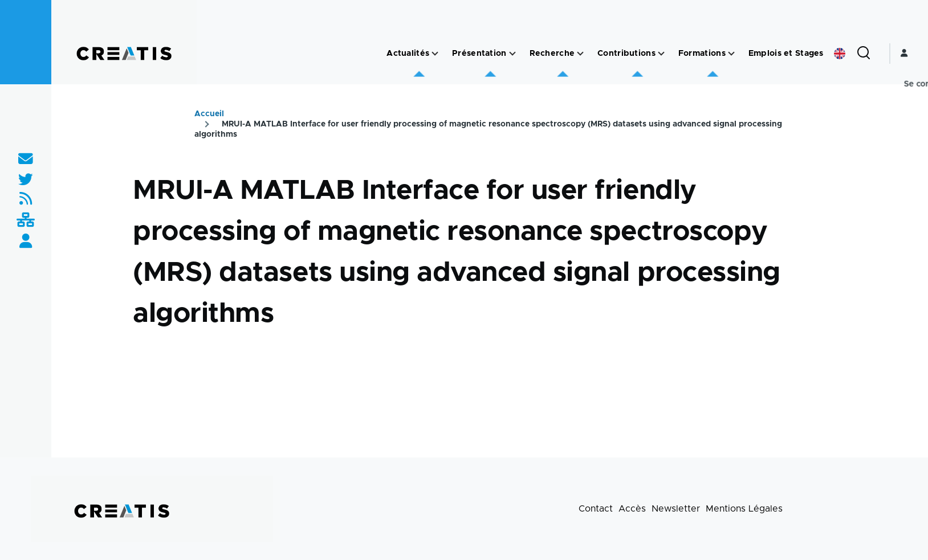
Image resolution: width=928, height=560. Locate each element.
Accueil (209, 114)
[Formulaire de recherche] (864, 54)
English (840, 54)
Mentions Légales (744, 509)
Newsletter (676, 509)
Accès (632, 509)
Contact (596, 509)
